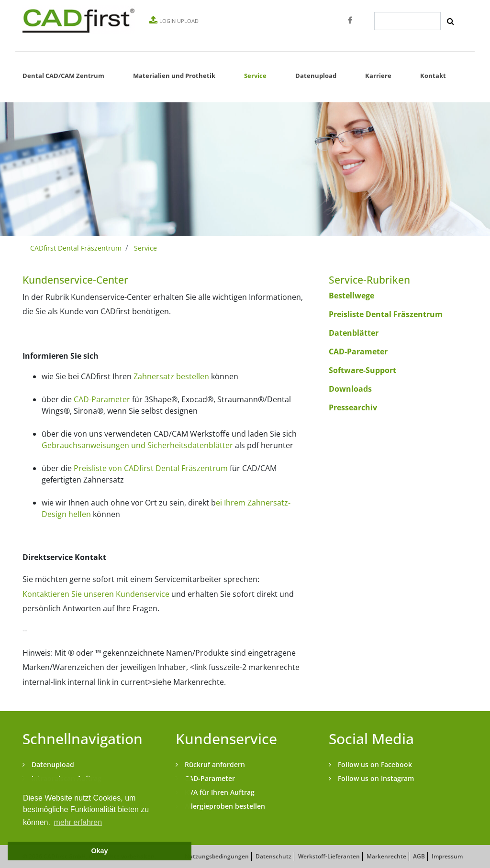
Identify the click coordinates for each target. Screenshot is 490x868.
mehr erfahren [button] (78, 822)
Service (255, 76)
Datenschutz (273, 856)
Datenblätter (354, 333)
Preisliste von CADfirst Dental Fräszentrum (151, 468)
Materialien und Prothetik (174, 76)
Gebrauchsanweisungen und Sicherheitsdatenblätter (137, 445)
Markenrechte (386, 856)
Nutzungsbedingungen (217, 856)
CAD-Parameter (102, 399)
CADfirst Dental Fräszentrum (76, 248)
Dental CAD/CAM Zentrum (63, 76)
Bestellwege (351, 296)
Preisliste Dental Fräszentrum (386, 314)
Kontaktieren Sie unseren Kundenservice (96, 594)
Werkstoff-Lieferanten (329, 856)
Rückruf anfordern (214, 764)
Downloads (350, 389)
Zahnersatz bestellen (171, 376)
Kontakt (433, 76)
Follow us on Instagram (375, 778)
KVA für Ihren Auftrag (219, 792)
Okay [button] (99, 851)
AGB (419, 856)
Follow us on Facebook (374, 764)
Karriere (378, 76)
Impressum (447, 856)
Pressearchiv (353, 407)
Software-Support (362, 370)
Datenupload (316, 76)
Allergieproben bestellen (224, 806)
